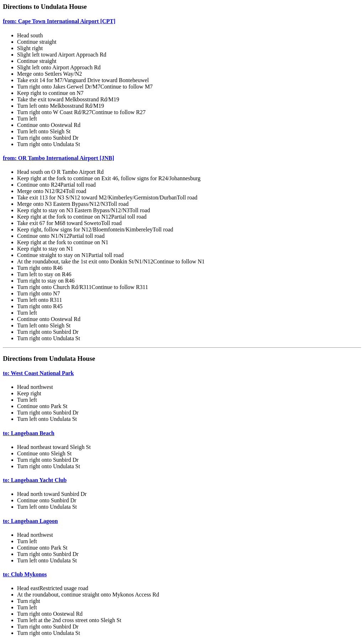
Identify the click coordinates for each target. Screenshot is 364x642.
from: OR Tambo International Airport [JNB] (58, 158)
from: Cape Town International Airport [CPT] (59, 21)
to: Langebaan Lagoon (30, 521)
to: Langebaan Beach (29, 433)
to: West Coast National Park (38, 373)
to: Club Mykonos (25, 574)
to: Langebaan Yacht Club (35, 480)
